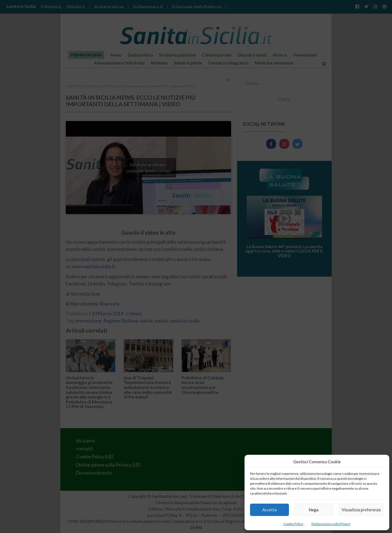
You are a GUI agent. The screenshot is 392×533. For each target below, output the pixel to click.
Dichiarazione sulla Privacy (331, 524)
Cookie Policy (293, 524)
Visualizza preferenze (361, 510)
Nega (314, 510)
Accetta (269, 510)
